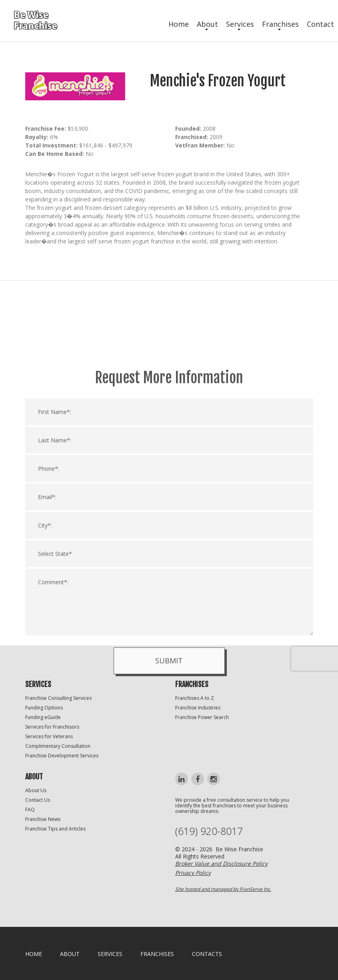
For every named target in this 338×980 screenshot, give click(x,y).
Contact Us (38, 800)
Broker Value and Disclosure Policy (221, 863)
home (34, 954)
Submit (169, 760)
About (207, 24)
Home (179, 24)
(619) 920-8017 (209, 831)
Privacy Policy (193, 873)
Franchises (280, 24)
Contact (320, 24)
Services (240, 24)
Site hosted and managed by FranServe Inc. (223, 889)
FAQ (30, 810)
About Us (36, 790)
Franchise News (43, 819)
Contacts (207, 954)
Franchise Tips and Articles (55, 829)
